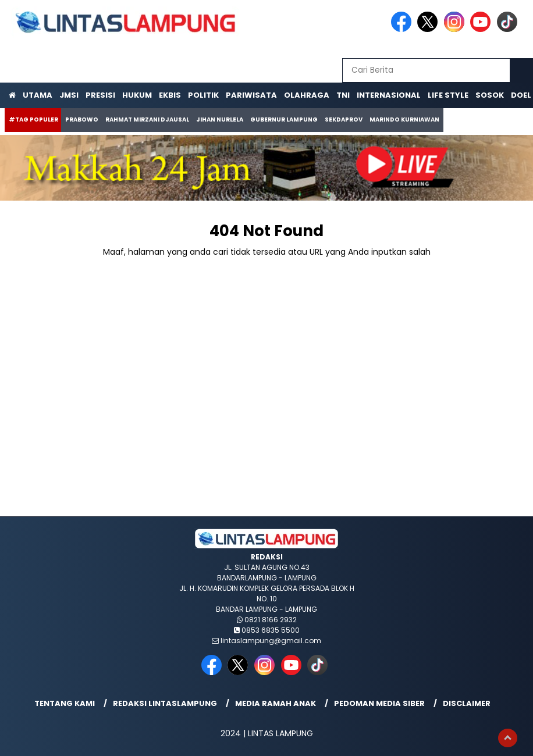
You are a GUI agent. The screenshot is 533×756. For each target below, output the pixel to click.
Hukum (137, 95)
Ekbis (170, 95)
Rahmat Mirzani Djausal (147, 120)
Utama (38, 95)
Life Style (448, 95)
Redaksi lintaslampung (165, 703)
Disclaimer (467, 703)
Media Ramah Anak (276, 703)
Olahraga (307, 95)
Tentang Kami (65, 703)
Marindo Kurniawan (404, 120)
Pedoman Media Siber (379, 703)
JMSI (69, 95)
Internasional (389, 95)
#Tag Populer (33, 120)
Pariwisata (251, 95)
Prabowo (82, 120)
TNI (343, 95)
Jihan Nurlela (220, 120)
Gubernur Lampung (284, 120)
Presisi (100, 95)
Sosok (490, 95)
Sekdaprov (344, 120)
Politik (203, 95)
